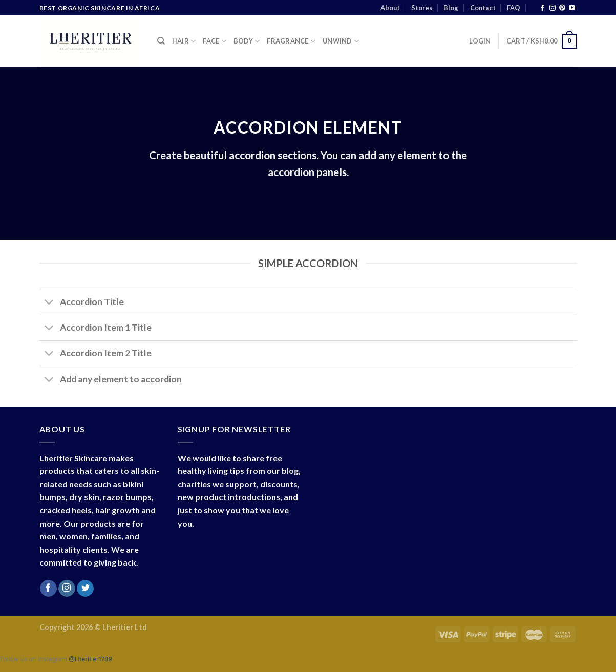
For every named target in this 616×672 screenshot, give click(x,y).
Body (247, 41)
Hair (184, 41)
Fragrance (291, 41)
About (390, 8)
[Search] (161, 41)
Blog (451, 8)
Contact (483, 8)
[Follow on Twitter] (85, 589)
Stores (422, 8)
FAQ (514, 8)
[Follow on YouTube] (572, 8)
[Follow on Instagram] (553, 8)
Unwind (341, 41)
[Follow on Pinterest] (562, 8)
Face (214, 41)
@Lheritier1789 (90, 659)
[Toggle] (49, 303)
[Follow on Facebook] (542, 8)
